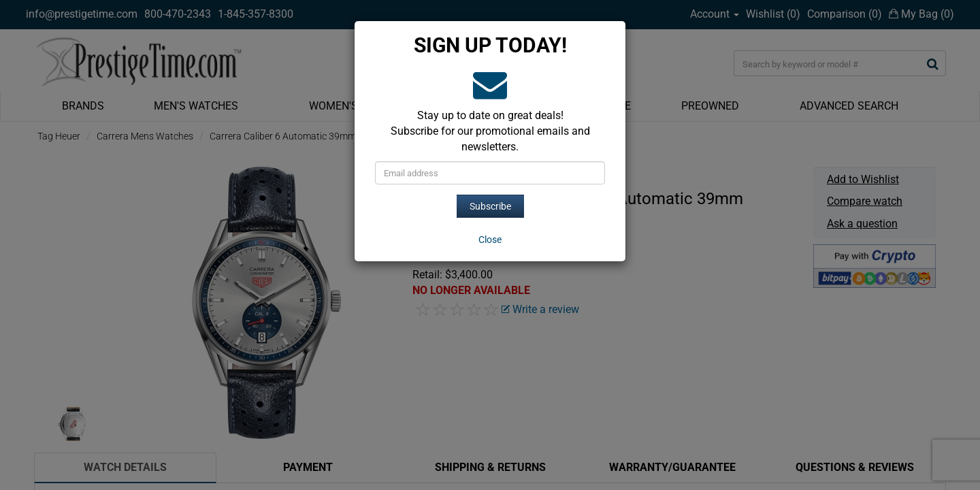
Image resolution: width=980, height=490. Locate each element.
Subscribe (490, 206)
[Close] (490, 240)
